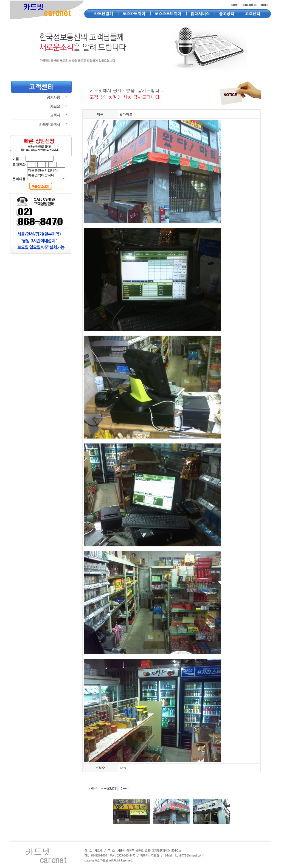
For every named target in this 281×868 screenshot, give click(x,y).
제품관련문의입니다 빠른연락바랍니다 (46, 174)
